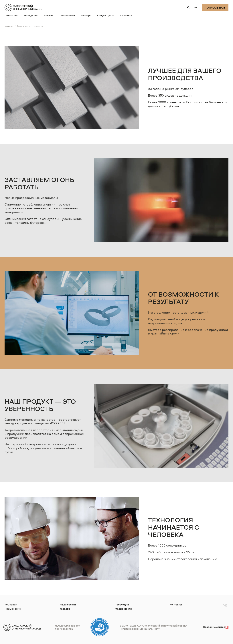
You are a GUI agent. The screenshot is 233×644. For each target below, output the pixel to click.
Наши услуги (68, 604)
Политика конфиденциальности (140, 629)
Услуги (48, 15)
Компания (12, 15)
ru (195, 8)
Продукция (31, 15)
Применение (67, 15)
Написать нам (215, 8)
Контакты (126, 15)
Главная (9, 26)
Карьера (86, 15)
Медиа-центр (106, 15)
